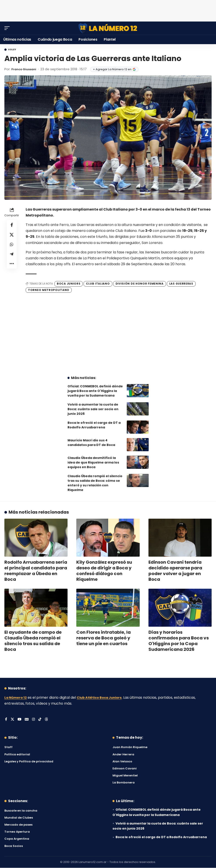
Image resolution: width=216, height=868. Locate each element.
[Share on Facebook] (12, 225)
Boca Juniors (69, 284)
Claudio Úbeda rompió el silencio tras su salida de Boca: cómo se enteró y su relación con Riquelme (95, 483)
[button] (8, 28)
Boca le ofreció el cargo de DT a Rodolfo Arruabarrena (94, 425)
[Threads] (48, 720)
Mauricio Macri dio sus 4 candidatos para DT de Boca (91, 443)
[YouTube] (20, 720)
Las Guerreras (181, 284)
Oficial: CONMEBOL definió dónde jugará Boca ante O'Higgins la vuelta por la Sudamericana (95, 391)
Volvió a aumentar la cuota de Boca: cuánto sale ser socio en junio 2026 (93, 409)
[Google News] (27, 720)
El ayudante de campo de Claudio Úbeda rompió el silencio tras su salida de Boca (33, 641)
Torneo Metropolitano (49, 290)
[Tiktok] (41, 720)
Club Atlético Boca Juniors (103, 697)
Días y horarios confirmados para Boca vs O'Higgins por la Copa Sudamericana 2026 (179, 641)
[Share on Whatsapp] (12, 246)
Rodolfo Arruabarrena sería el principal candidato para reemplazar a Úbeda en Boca (36, 571)
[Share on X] (12, 236)
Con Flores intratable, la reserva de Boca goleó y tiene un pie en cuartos (104, 638)
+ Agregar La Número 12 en (118, 69)
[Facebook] (6, 720)
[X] (12, 720)
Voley (12, 50)
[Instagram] (34, 720)
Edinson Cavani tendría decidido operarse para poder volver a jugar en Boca (175, 571)
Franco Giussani (26, 69)
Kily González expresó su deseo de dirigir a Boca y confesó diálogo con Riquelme (104, 571)
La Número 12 (16, 697)
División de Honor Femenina (140, 284)
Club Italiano (98, 284)
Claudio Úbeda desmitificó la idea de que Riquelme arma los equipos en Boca (93, 462)
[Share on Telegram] (12, 257)
